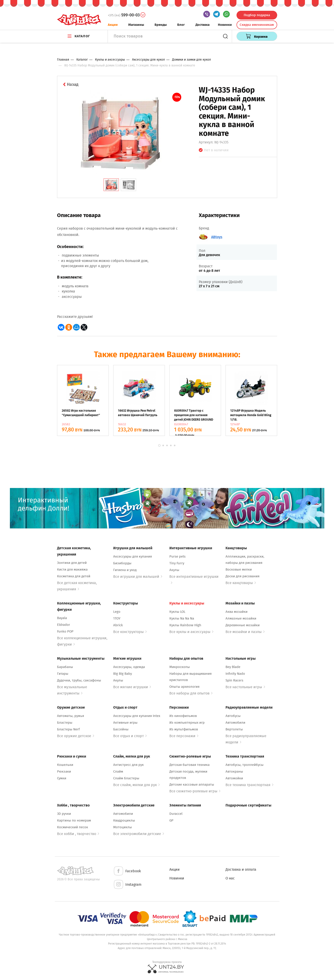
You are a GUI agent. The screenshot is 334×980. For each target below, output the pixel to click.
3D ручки (64, 814)
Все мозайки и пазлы (245, 632)
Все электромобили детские (139, 834)
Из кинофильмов (183, 716)
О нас (230, 878)
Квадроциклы (124, 820)
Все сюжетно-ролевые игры (195, 791)
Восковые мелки (239, 569)
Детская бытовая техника (189, 765)
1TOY (117, 618)
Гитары (63, 674)
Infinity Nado (235, 674)
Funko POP (65, 631)
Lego (117, 612)
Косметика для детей (74, 576)
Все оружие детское (76, 736)
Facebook (127, 871)
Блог (181, 25)
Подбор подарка (257, 15)
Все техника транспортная (249, 785)
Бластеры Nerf (68, 729)
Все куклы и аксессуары (191, 632)
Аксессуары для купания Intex (137, 716)
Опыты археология (184, 687)
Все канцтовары (241, 583)
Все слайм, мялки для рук (136, 785)
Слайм (118, 771)
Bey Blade (233, 667)
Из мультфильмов (184, 729)
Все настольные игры (245, 687)
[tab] (111, 185)
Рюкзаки (64, 771)
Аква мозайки (237, 612)
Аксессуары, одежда (129, 667)
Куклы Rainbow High (185, 625)
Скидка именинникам (257, 25)
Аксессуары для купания (133, 556)
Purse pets (177, 556)
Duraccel (176, 814)
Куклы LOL (177, 612)
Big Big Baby (123, 674)
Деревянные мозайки (243, 625)
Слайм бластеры (126, 778)
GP (171, 820)
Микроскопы (180, 667)
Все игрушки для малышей (138, 577)
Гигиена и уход (125, 570)
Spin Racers (234, 680)
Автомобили (235, 723)
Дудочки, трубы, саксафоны (79, 680)
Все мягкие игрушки (132, 687)
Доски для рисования (242, 576)
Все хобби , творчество (78, 834)
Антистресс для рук (128, 765)
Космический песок (73, 827)
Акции (113, 25)
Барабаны (65, 667)
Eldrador (64, 625)
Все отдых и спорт (130, 736)
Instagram (127, 885)
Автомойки (234, 778)
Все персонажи (184, 736)
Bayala (62, 618)
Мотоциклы (123, 827)
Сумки (62, 778)
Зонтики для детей (72, 563)
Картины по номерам (74, 820)
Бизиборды (122, 563)
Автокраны (234, 771)
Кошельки (65, 765)
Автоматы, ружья (71, 716)
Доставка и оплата (241, 869)
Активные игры (125, 723)
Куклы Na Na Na (182, 618)
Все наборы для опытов (191, 693)
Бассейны (121, 729)
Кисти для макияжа (72, 569)
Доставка (202, 25)
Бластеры (65, 723)
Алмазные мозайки (241, 618)
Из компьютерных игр (187, 723)
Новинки (225, 25)
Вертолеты (234, 729)
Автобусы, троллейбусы (244, 765)
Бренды (161, 25)
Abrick (118, 625)
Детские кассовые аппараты (192, 784)
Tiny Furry (177, 563)
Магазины (136, 25)
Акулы (174, 570)
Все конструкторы (130, 632)
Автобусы (233, 716)
